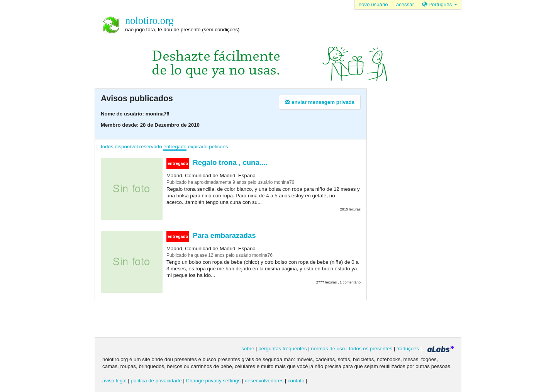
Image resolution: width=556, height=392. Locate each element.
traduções (408, 349)
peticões (218, 147)
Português (440, 4)
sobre (248, 349)
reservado (151, 147)
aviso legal (114, 381)
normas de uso (328, 349)
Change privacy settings (213, 381)
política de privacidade (156, 381)
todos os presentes (371, 349)
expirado (198, 147)
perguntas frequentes (282, 349)
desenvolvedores (264, 381)
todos (107, 147)
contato (296, 381)
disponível (126, 147)
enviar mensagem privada (320, 102)
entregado (175, 147)
